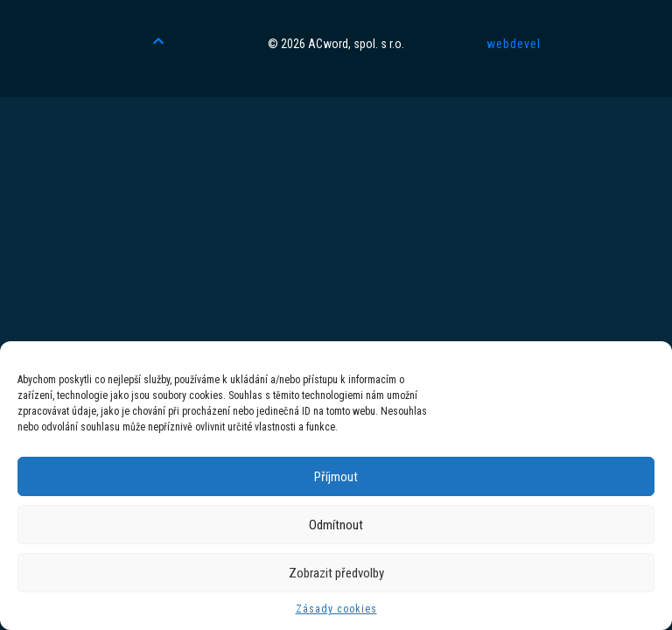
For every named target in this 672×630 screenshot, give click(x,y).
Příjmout (336, 477)
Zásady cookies (336, 609)
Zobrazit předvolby (336, 573)
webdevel (514, 44)
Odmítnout (336, 525)
